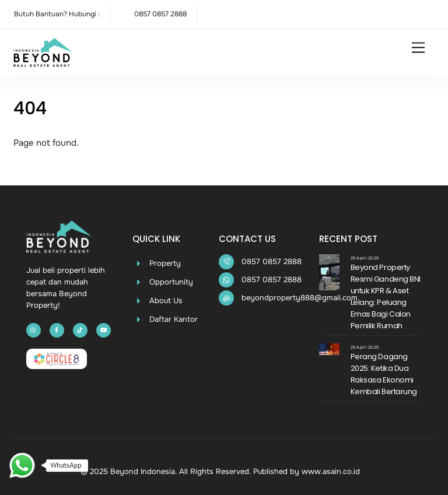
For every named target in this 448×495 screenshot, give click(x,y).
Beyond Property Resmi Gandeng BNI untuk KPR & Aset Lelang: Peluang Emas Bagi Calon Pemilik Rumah (386, 296)
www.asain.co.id (331, 471)
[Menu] (418, 48)
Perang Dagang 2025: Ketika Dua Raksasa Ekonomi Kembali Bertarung (384, 374)
